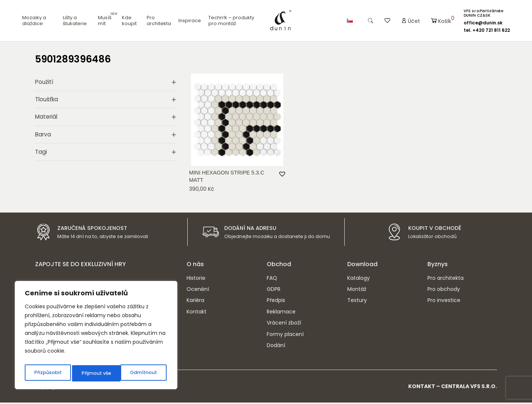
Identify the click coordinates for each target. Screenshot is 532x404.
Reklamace (281, 313)
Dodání (276, 347)
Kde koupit (129, 21)
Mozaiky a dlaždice (34, 21)
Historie (196, 279)
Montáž (357, 291)
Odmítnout (95, 373)
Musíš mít (105, 21)
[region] (96, 337)
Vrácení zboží (284, 324)
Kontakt (197, 313)
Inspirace (190, 21)
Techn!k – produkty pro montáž (231, 21)
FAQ (272, 279)
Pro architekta (159, 21)
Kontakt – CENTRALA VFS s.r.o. (453, 388)
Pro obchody (444, 291)
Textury (357, 302)
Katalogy (359, 279)
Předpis (276, 302)
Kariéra (195, 302)
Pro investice (444, 302)
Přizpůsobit (47, 373)
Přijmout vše (144, 373)
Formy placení (285, 336)
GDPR (274, 291)
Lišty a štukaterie (75, 21)
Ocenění (198, 291)
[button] (282, 173)
